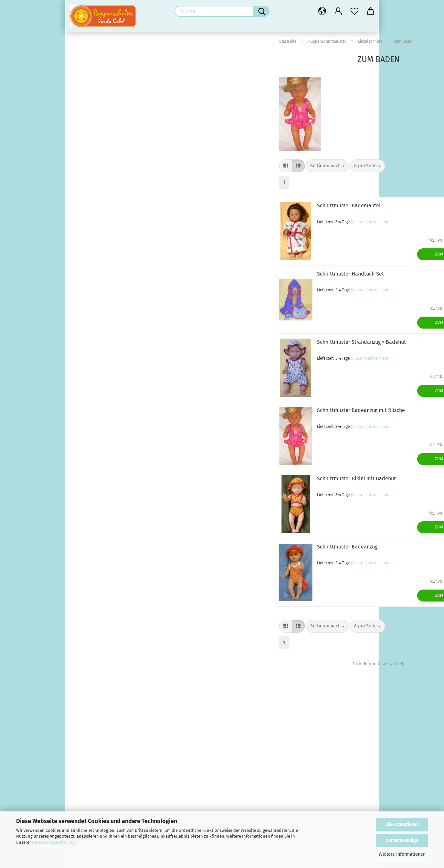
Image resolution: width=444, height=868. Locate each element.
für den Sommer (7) (100, 384)
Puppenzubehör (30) (93, 364)
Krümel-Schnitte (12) (101, 286)
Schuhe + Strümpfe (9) (103, 462)
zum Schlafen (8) (102, 267)
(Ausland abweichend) (266, 228)
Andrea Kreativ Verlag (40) (99, 53)
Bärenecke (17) (86, 559)
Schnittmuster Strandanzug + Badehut (257, 349)
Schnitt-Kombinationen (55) (108, 315)
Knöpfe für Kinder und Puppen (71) (115, 530)
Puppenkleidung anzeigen (106, 433)
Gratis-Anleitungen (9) (94, 697)
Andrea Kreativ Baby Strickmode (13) (117, 82)
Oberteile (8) (98, 199)
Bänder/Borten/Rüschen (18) (110, 501)
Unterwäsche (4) (101, 238)
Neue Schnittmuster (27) (105, 306)
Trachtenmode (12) (104, 170)
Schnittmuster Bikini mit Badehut (252, 485)
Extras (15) (90, 511)
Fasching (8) (97, 151)
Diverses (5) (97, 277)
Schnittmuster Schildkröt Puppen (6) (117, 345)
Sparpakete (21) (96, 550)
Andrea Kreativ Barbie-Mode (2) (112, 92)
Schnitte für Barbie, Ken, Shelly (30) (116, 325)
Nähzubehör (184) (90, 472)
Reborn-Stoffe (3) (98, 677)
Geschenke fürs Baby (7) (105, 589)
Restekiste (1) (94, 687)
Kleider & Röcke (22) (106, 180)
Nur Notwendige (402, 840)
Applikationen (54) (99, 491)
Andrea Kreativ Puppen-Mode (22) (115, 72)
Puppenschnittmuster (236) (100, 111)
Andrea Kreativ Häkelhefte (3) (111, 101)
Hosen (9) (95, 189)
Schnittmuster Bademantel (244, 212)
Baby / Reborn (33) (91, 570)
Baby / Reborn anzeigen (105, 580)
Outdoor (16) (97, 209)
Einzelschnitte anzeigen (109, 141)
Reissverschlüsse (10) (102, 540)
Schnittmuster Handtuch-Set (246, 281)
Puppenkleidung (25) (93, 423)
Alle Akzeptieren (402, 825)
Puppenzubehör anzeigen (106, 374)
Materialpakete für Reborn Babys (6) (117, 609)
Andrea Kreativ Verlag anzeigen (112, 63)
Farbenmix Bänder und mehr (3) (112, 521)
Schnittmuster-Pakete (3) (106, 354)
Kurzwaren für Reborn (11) (106, 599)
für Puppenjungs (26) (106, 160)
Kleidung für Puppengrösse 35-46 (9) (117, 452)
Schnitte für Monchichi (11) (107, 335)
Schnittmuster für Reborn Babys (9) (116, 618)
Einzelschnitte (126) (100, 131)
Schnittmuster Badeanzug (243, 553)
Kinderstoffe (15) (97, 658)
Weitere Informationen (402, 854)
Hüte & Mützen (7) (103, 218)
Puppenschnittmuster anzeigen (112, 121)
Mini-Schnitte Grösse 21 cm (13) (112, 296)
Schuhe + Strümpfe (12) (104, 403)
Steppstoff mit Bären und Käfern (115, 785)
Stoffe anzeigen (96, 638)
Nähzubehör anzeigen (102, 482)
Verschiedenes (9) (98, 413)
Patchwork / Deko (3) (101, 667)
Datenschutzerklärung (53, 842)
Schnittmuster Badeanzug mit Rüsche (257, 417)
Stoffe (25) (81, 628)
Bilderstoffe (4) (95, 648)
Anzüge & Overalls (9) (107, 228)
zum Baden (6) (100, 257)
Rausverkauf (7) (87, 707)
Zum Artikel (343, 261)
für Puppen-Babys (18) (108, 248)
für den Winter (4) (98, 393)
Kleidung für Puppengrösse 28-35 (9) (117, 443)
